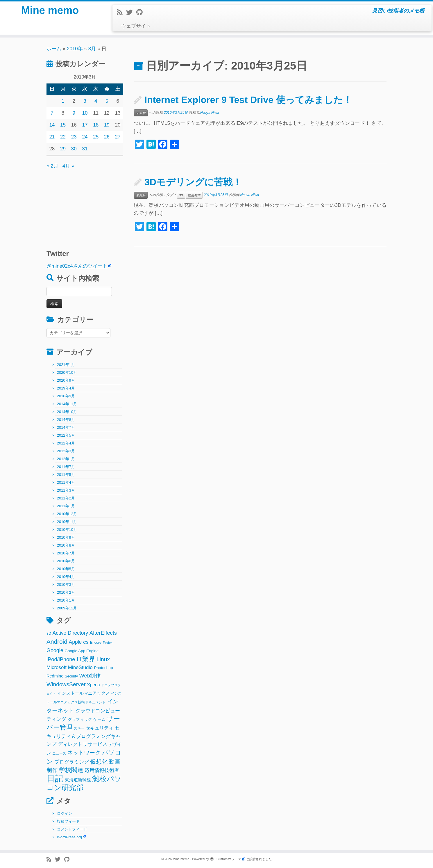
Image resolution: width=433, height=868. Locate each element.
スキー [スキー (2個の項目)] (79, 728)
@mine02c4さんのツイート (77, 266)
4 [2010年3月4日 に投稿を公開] (96, 101)
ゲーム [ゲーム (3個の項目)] (99, 720)
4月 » (68, 166)
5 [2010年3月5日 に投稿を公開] (107, 101)
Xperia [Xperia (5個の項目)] (94, 685)
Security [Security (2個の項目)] (71, 676)
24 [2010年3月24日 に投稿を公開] (85, 137)
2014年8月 (66, 420)
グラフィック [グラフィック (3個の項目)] (80, 720)
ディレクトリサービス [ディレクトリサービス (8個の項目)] (83, 744)
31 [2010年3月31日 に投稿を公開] (85, 149)
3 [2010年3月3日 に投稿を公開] (85, 101)
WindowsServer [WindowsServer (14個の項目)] (66, 684)
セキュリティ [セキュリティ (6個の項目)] (99, 728)
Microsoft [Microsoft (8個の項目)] (57, 667)
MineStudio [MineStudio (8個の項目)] (80, 667)
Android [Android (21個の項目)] (57, 642)
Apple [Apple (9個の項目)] (75, 642)
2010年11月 (67, 522)
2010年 (75, 49)
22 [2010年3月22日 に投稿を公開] (63, 137)
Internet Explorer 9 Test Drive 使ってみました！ (248, 100)
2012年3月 (66, 451)
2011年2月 (66, 498)
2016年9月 (66, 396)
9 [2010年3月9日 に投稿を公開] (74, 113)
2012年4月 (66, 443)
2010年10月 (67, 530)
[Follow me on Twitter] (131, 12)
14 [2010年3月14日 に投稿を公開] (52, 125)
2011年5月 (66, 475)
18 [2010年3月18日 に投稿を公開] (96, 125)
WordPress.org (69, 837)
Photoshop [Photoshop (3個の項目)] (104, 668)
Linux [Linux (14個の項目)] (103, 659)
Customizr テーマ (229, 859)
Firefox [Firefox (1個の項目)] (108, 643)
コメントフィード (72, 829)
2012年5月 (66, 435)
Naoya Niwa (210, 113)
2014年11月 (67, 404)
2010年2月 (66, 592)
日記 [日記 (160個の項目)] (55, 778)
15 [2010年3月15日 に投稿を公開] (63, 125)
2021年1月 (66, 365)
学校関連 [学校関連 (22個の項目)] (71, 770)
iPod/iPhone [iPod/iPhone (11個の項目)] (61, 659)
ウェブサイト (136, 26)
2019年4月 (66, 388)
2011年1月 (66, 506)
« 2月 (52, 166)
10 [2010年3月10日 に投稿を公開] (85, 113)
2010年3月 (66, 585)
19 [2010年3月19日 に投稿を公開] (107, 125)
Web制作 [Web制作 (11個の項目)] (90, 676)
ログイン (65, 813)
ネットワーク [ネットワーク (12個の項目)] (84, 753)
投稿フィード (68, 821)
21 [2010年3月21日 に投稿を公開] (52, 137)
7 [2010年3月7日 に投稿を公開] (52, 113)
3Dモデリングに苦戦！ (193, 182)
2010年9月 (66, 537)
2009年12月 (67, 608)
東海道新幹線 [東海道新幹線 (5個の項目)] (78, 780)
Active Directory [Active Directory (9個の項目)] (70, 633)
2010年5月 (66, 569)
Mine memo (50, 12)
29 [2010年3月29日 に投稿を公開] (63, 149)
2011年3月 (66, 490)
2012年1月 (66, 459)
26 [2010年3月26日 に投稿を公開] (107, 137)
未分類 (141, 113)
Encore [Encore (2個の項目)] (96, 643)
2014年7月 (66, 427)
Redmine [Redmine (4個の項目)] (55, 676)
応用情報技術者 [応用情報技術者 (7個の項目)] (102, 770)
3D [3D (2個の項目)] (49, 634)
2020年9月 (66, 380)
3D (181, 195)
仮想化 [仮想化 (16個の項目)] (99, 762)
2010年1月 (66, 600)
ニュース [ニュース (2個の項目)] (59, 753)
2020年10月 (67, 372)
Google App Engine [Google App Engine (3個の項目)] (82, 651)
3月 (92, 49)
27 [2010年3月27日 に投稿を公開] (118, 137)
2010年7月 (66, 553)
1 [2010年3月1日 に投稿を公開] (63, 101)
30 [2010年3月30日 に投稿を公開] (74, 149)
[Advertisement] (83, 207)
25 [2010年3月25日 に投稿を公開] (96, 137)
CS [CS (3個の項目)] (86, 642)
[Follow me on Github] (141, 12)
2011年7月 (66, 467)
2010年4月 (66, 577)
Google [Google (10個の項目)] (55, 650)
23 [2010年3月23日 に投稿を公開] (74, 137)
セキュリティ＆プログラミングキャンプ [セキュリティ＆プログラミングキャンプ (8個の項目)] (84, 736)
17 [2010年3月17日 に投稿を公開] (85, 125)
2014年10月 (67, 412)
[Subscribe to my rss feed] (121, 12)
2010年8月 (66, 545)
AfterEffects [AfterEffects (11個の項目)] (103, 633)
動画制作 (194, 195)
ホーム (54, 49)
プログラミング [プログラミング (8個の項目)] (72, 762)
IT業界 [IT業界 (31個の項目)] (86, 659)
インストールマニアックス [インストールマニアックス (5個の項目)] (84, 693)
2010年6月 (66, 561)
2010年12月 (67, 514)
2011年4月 (66, 482)
